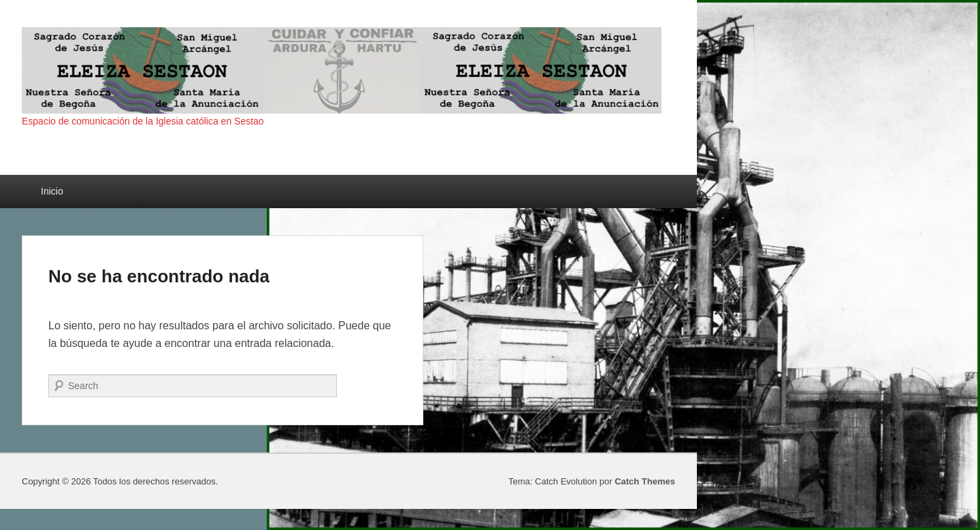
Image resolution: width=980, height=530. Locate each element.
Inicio (52, 191)
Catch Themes (645, 481)
